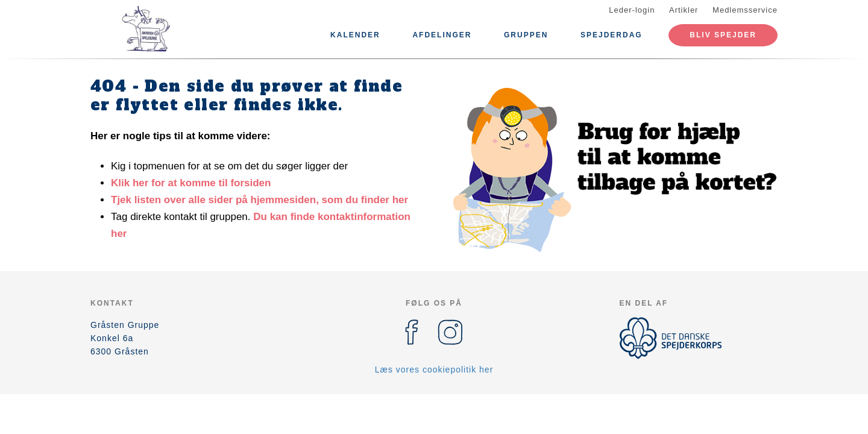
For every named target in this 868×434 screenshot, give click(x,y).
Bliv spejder (723, 35)
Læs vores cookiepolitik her (434, 370)
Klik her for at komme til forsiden (191, 183)
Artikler (684, 10)
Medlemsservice (745, 10)
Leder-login (632, 10)
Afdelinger (442, 35)
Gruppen (526, 35)
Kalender (355, 35)
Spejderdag (612, 35)
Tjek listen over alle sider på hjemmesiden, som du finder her (259, 200)
